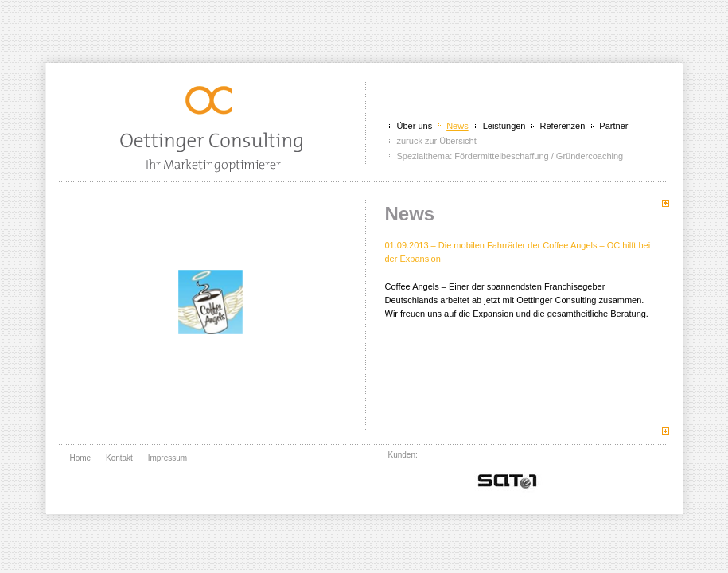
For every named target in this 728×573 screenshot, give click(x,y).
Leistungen (504, 126)
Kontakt (119, 458)
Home (81, 458)
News (457, 126)
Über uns (415, 126)
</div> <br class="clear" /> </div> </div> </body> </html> (508, 479)
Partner (613, 126)
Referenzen (562, 126)
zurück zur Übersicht (437, 141)
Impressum (167, 458)
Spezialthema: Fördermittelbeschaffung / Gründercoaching (510, 156)
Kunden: (403, 455)
